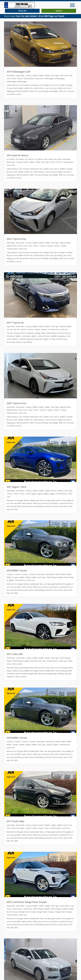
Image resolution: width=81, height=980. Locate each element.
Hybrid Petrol (65, 243)
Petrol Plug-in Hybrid (55, 577)
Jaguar (34, 494)
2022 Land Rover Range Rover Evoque (27, 902)
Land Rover (64, 906)
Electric (54, 491)
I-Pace (9, 494)
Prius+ (36, 246)
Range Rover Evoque (27, 912)
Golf (62, 75)
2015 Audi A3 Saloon (17, 155)
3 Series (10, 574)
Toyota (42, 246)
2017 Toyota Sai (15, 323)
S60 (32, 661)
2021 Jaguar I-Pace (16, 487)
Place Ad (22, 11)
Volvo (70, 661)
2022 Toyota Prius (16, 239)
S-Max (28, 828)
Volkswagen (49, 78)
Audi (46, 159)
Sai (8, 329)
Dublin (35, 75)
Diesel (35, 825)
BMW (58, 574)
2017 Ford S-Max (15, 821)
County (28, 75)
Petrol (13, 78)
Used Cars (39, 78)
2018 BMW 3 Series (17, 570)
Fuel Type (55, 75)
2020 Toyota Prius (16, 403)
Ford (65, 825)
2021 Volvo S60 (15, 654)
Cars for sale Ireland (26, 16)
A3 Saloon (11, 159)
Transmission (28, 78)
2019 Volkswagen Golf (18, 72)
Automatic (11, 75)
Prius (20, 246)
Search (59, 11)
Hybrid (62, 326)
